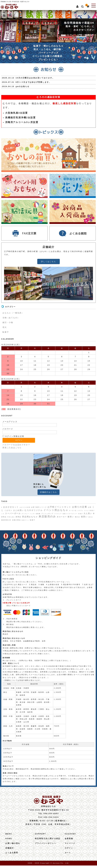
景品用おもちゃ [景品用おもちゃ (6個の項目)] (30, 517)
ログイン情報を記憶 (13, 436)
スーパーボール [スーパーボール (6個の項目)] (13, 513)
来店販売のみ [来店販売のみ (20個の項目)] (47, 516)
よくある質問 (12, 855)
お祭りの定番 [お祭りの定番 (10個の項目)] (80, 507)
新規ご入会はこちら (12, 448)
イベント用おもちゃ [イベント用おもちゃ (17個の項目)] (56, 510)
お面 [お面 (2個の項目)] (90, 507)
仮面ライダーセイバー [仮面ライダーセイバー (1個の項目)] (70, 514)
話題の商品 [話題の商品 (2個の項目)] (16, 520)
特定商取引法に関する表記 (48, 841)
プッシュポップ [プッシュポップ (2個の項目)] (47, 514)
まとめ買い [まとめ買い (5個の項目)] (18, 510)
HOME (9, 841)
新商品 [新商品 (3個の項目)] (18, 517)
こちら (67, 582)
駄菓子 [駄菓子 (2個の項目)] (33, 520)
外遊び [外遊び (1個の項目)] (81, 514)
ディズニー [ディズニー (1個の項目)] (25, 514)
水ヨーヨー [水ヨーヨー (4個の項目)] (62, 517)
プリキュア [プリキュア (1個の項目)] (58, 514)
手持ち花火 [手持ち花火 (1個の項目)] (11, 517)
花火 (5, 327)
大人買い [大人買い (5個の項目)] (88, 513)
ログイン (69, 850)
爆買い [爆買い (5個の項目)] (71, 517)
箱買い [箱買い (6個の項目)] (84, 517)
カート (68, 855)
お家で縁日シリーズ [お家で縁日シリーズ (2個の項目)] (39, 507)
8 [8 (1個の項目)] (2, 507)
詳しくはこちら (48, 261)
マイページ (70, 846)
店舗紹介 (10, 850)
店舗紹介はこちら (48, 492)
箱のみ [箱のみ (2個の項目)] (77, 517)
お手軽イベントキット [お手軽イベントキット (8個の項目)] (59, 507)
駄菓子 (6, 332)
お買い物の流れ (17, 575)
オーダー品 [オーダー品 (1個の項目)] (73, 511)
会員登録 (69, 841)
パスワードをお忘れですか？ (16, 445)
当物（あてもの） (11, 318)
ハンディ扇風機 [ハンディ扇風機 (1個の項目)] (35, 514)
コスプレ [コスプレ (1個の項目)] (80, 511)
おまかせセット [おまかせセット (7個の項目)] (11, 507)
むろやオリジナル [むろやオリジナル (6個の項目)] (34, 510)
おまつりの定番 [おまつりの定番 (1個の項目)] (25, 507)
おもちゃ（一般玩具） (13, 313)
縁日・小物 (8, 322)
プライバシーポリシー (45, 846)
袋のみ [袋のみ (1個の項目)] (91, 517)
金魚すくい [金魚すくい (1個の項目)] (25, 520)
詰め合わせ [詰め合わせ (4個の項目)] (6, 520)
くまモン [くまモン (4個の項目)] (8, 510)
